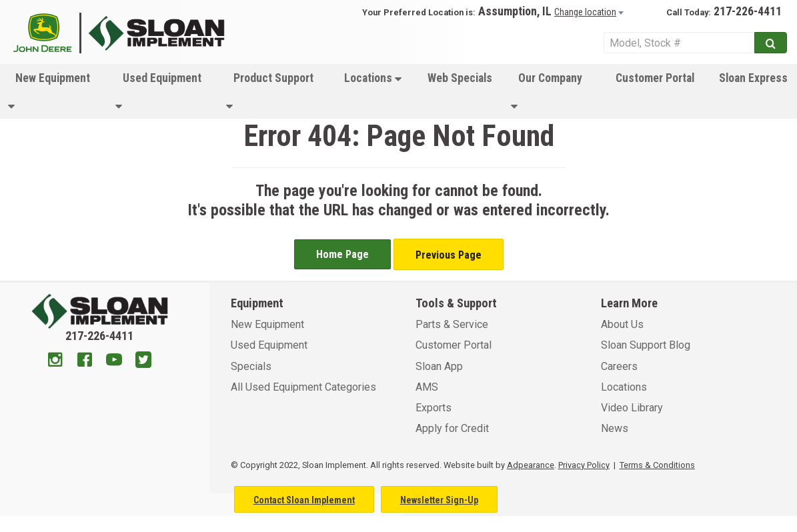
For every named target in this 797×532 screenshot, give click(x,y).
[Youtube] (114, 361)
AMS (427, 387)
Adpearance (531, 465)
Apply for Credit (452, 428)
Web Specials (460, 78)
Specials (251, 366)
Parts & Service (452, 324)
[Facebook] (85, 361)
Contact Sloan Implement (304, 500)
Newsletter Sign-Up (439, 500)
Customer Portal (655, 78)
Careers (619, 366)
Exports (434, 408)
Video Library (632, 408)
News (615, 428)
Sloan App (439, 366)
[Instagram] (55, 361)
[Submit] (771, 43)
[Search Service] (679, 43)
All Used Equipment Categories (303, 387)
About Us (622, 324)
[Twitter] (143, 361)
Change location (585, 12)
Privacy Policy (584, 465)
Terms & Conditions (657, 465)
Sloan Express (753, 78)
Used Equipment (158, 92)
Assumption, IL (515, 11)
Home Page (342, 254)
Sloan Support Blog (646, 345)
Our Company (547, 92)
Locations (373, 78)
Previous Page (449, 255)
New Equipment (49, 92)
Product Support (270, 92)
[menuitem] (54, 91)
